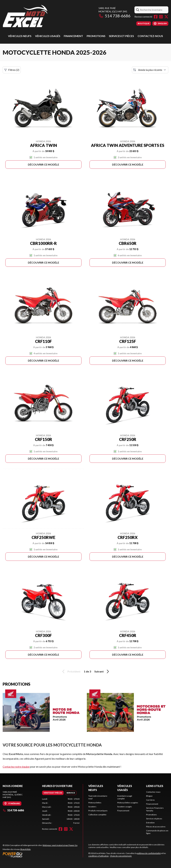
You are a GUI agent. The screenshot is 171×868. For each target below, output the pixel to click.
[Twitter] (166, 17)
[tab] (53, 793)
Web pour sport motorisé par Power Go (60, 845)
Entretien (150, 823)
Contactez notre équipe (16, 767)
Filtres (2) (12, 70)
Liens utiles (155, 786)
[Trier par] (150, 70)
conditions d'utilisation (99, 856)
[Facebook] (156, 17)
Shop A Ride (25, 849)
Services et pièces (121, 36)
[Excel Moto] (44, 16)
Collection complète (97, 815)
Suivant (102, 671)
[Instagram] (161, 17)
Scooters (92, 807)
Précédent (71, 671)
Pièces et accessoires (156, 827)
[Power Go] (40, 855)
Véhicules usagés (48, 36)
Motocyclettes (95, 803)
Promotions (96, 36)
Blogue (149, 796)
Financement (73, 36)
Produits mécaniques (98, 811)
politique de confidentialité (149, 853)
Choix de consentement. (121, 856)
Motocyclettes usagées (128, 803)
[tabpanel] (61, 811)
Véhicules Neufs (20, 36)
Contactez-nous (150, 36)
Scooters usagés (125, 807)
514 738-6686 (114, 16)
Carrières (150, 800)
